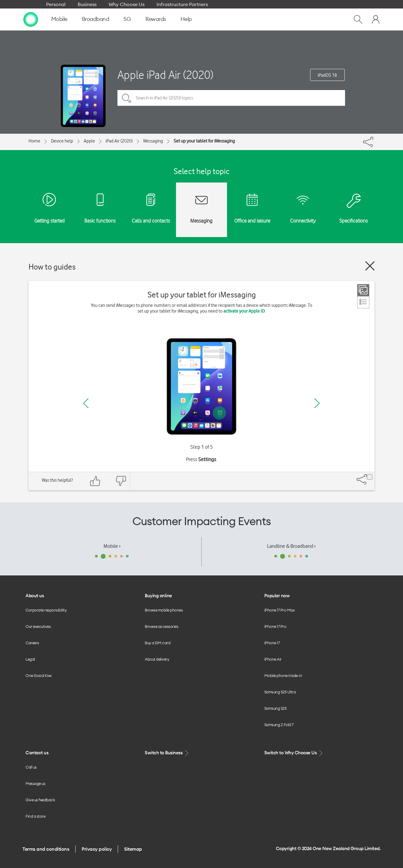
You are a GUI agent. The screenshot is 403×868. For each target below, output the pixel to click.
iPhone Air (273, 659)
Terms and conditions (46, 849)
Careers (32, 643)
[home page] (31, 19)
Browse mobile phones (164, 610)
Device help (62, 141)
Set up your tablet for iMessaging (204, 141)
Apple (89, 141)
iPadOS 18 (327, 75)
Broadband (96, 19)
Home (34, 141)
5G (127, 19)
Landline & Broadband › (291, 546)
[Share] (374, 140)
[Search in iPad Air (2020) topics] (231, 98)
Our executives (38, 626)
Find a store (35, 816)
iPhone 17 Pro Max (280, 610)
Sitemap (133, 849)
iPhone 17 (272, 643)
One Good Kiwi (39, 675)
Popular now (277, 596)
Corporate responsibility (46, 610)
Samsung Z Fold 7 (279, 725)
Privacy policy (97, 849)
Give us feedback (40, 800)
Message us (35, 783)
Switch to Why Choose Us (294, 753)
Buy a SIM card (157, 643)
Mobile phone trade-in (283, 675)
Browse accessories (161, 626)
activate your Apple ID (244, 311)
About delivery (157, 659)
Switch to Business (167, 753)
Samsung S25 (276, 708)
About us (35, 596)
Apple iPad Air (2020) (165, 75)
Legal (30, 659)
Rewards (156, 19)
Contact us (37, 753)
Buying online (158, 596)
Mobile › (112, 546)
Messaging (153, 141)
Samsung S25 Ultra (280, 692)
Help (186, 19)
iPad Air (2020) (119, 141)
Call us (31, 767)
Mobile (59, 19)
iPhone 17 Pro (275, 626)
